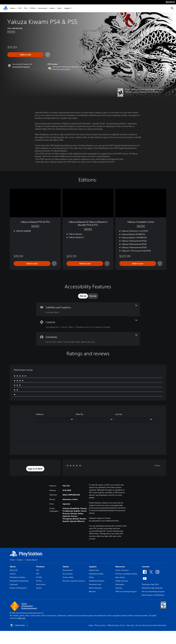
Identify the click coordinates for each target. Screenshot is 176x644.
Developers (120, 584)
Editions (40, 414)
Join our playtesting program (153, 591)
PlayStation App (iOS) (150, 584)
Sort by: (119, 414)
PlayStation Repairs (97, 581)
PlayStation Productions (19, 581)
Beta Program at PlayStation (153, 595)
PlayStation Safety (96, 574)
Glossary (119, 588)
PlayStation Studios (17, 577)
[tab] (83, 296)
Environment (68, 570)
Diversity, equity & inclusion (74, 581)
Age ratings (120, 577)
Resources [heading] (120, 567)
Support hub (94, 570)
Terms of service (122, 570)
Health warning (121, 581)
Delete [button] (157, 465)
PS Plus (33, 8)
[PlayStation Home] (5, 8)
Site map (130, 625)
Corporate (14, 584)
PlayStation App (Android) (152, 588)
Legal (91, 625)
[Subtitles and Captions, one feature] (88, 309)
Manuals (92, 591)
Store (59, 8)
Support (67, 8)
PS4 (25, 8)
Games (13, 8)
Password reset (95, 584)
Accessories (43, 8)
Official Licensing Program (126, 591)
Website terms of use (116, 625)
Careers (13, 574)
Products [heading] (40, 567)
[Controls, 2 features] (88, 324)
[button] (21, 67)
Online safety (68, 577)
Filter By (79, 414)
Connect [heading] (146, 567)
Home (12, 560)
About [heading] (13, 567)
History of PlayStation (18, 588)
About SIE (14, 570)
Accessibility (68, 574)
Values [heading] (66, 567)
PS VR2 (39, 577)
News (52, 8)
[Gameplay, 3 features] (88, 339)
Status (91, 577)
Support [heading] (93, 567)
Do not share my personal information (151, 625)
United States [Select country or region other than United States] (19, 625)
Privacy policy (100, 625)
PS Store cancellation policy (126, 574)
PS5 (20, 8)
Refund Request (95, 588)
